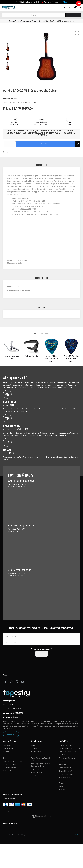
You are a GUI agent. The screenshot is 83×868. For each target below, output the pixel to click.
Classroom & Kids (65, 768)
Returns (34, 748)
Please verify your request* (41, 649)
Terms (33, 755)
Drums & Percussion (66, 771)
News (61, 786)
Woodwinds (63, 764)
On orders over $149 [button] (42, 124)
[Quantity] (10, 144)
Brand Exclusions (37, 772)
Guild (15, 99)
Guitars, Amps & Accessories (20, 21)
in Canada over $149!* (28, 2)
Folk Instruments (65, 755)
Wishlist (6, 751)
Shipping (34, 745)
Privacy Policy (36, 751)
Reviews (62, 789)
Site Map (77, 835)
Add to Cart (46, 144)
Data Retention (36, 776)
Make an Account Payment (12, 761)
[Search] (34, 15)
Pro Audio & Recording (67, 758)
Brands (61, 783)
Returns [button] (68, 124)
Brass (61, 761)
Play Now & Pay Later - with (55, 2)
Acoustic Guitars (38, 21)
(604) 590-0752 (12, 717)
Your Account (8, 755)
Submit (42, 654)
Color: (10, 286)
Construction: (13, 291)
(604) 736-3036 (13, 713)
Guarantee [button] (15, 124)
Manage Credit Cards (10, 764)
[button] (77, 33)
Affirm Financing (37, 769)
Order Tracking (8, 748)
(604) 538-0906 (13, 709)
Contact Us (11, 734)
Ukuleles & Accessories (67, 751)
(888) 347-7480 (8, 705)
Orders (5, 758)
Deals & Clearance (65, 745)
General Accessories (66, 774)
